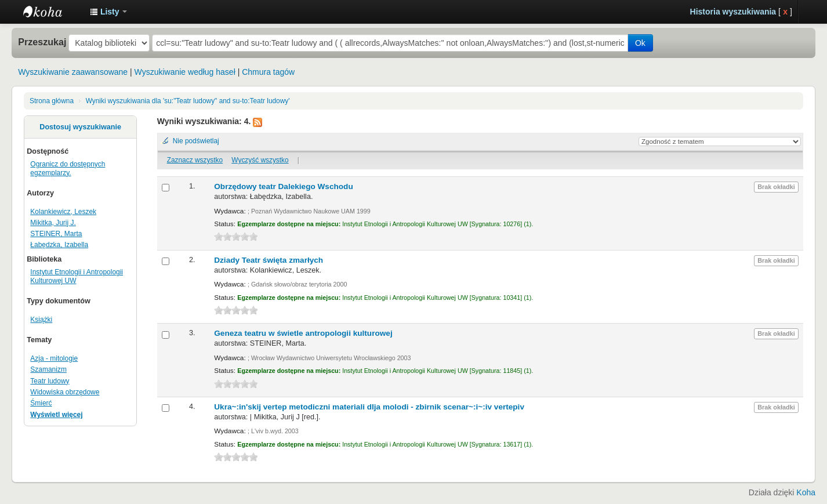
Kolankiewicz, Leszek (63, 212)
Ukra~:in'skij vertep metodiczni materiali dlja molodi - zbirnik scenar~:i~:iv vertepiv (369, 407)
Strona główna (52, 101)
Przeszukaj (42, 42)
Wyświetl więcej (56, 415)
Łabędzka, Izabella (59, 245)
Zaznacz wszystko (195, 160)
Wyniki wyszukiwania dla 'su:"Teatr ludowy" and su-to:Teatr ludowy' (188, 101)
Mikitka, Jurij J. (53, 223)
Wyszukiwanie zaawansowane (73, 72)
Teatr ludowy (50, 381)
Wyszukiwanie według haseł (185, 72)
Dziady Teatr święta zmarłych (269, 260)
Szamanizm (48, 369)
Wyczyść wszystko (260, 160)
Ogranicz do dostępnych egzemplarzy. (68, 168)
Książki (41, 320)
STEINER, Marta (56, 234)
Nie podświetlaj (196, 141)
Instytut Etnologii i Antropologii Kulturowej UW (52, 12)
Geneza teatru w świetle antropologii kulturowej (303, 333)
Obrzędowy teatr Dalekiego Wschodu (283, 186)
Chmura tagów (268, 72)
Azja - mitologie (54, 358)
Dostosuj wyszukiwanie (80, 127)
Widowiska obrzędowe (65, 392)
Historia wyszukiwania (733, 12)
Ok (640, 43)
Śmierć (41, 403)
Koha (806, 492)
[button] (108, 12)
